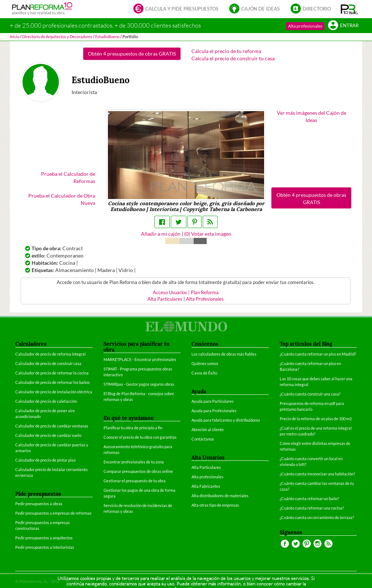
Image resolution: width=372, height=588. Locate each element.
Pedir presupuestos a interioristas (45, 547)
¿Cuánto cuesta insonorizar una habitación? (317, 474)
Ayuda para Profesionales (214, 411)
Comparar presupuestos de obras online (138, 471)
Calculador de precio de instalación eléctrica (54, 392)
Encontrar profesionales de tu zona (134, 462)
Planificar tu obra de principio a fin (133, 428)
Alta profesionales (305, 26)
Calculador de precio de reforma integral (50, 354)
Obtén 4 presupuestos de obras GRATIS (132, 54)
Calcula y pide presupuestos (176, 9)
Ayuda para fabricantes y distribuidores (226, 420)
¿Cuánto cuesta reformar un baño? (309, 498)
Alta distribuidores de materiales (220, 496)
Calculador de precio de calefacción (46, 401)
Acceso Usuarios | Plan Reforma (186, 293)
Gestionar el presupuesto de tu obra (135, 481)
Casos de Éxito (204, 373)
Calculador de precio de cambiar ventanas (52, 426)
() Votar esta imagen (208, 234)
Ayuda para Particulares (213, 401)
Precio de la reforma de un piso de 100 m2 (316, 419)
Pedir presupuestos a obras (39, 504)
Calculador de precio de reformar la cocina (52, 373)
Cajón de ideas (254, 9)
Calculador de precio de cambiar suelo (48, 435)
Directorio (311, 9)
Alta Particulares (165, 299)
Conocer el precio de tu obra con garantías (140, 437)
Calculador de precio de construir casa (48, 363)
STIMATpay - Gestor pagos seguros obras (139, 384)
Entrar (343, 26)
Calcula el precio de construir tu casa (233, 58)
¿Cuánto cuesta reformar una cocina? (312, 508)
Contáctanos (203, 439)
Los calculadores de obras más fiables (224, 354)
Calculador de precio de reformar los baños (52, 382)
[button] (349, 9)
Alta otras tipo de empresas (215, 505)
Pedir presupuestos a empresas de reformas (53, 513)
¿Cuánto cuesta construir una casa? (310, 394)
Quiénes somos (205, 363)
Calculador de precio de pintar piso (45, 460)
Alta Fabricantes (206, 486)
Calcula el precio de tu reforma (226, 51)
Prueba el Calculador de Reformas (68, 177)
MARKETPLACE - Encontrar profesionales (140, 359)
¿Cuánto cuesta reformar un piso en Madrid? (318, 354)
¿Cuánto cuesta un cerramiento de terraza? (317, 517)
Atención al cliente (208, 429)
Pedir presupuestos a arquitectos (44, 538)
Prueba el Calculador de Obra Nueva (62, 199)
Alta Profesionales (205, 299)
